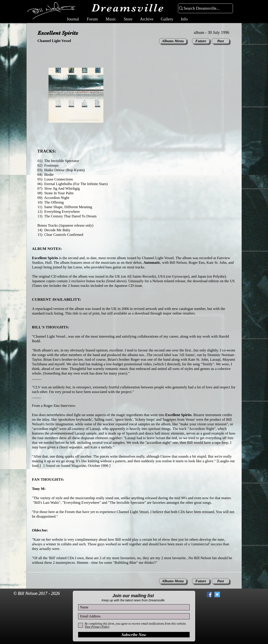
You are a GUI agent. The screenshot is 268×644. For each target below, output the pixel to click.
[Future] (201, 41)
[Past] (221, 41)
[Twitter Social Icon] (217, 594)
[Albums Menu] (173, 41)
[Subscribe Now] (134, 635)
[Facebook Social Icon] (210, 594)
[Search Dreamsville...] (204, 8)
